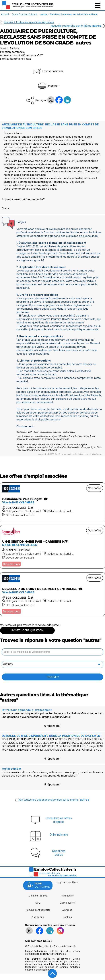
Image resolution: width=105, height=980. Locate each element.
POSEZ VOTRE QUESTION (27, 630)
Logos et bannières (67, 882)
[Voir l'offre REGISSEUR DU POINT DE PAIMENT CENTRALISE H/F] (52, 594)
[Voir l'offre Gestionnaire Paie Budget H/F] (52, 502)
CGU (38, 903)
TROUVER (52, 677)
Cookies (67, 917)
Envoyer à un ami (48, 71)
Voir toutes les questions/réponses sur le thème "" (54, 800)
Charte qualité (67, 903)
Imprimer (48, 86)
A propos (67, 910)
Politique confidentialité (38, 910)
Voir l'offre (95, 488)
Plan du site (38, 917)
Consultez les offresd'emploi (59, 820)
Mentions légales (38, 896)
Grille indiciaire (59, 835)
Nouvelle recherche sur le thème (76, 26)
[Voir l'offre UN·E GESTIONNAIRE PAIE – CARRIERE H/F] (52, 547)
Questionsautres (59, 853)
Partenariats (67, 896)
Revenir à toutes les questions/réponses (29, 22)
